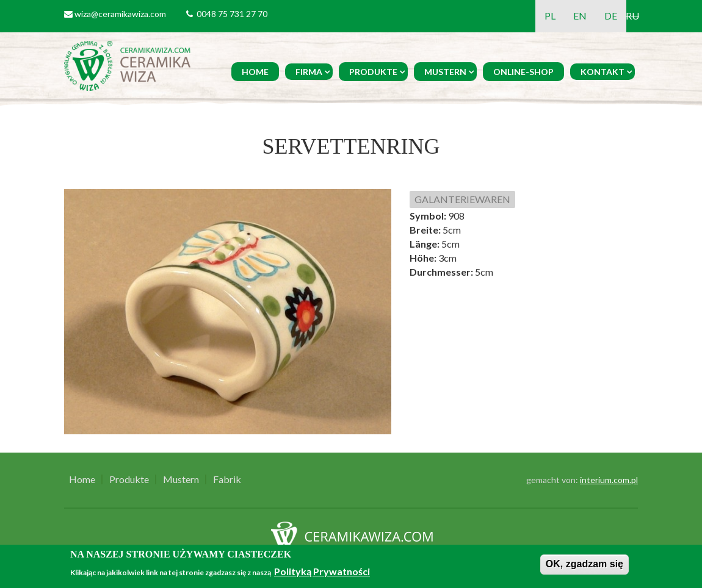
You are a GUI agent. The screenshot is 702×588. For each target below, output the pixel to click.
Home (255, 72)
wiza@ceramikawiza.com (120, 14)
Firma (309, 72)
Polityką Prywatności (322, 571)
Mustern (445, 72)
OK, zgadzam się (584, 564)
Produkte (373, 72)
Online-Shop (523, 72)
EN (580, 16)
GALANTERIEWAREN (462, 199)
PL (550, 16)
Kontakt (602, 72)
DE (611, 16)
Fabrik (227, 479)
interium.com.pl (609, 480)
